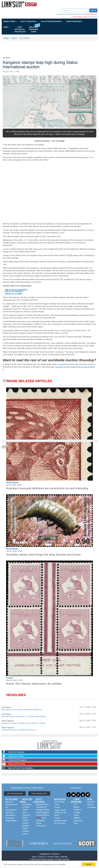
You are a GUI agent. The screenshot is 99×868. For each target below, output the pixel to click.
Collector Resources (52, 21)
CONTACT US (79, 14)
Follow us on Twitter (13, 294)
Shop (6, 27)
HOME (6, 38)
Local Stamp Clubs (59, 803)
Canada (77, 812)
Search (93, 10)
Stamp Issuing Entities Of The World (60, 813)
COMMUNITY (45, 854)
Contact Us (42, 857)
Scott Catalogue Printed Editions (43, 814)
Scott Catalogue (29, 21)
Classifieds (92, 807)
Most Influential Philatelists (20, 29)
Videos (25, 834)
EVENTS (56, 854)
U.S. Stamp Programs (78, 807)
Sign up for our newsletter (16, 290)
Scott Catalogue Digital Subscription (41, 822)
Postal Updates (26, 830)
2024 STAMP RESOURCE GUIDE (34, 29)
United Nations (77, 817)
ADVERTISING (69, 14)
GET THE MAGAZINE (15, 794)
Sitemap (64, 857)
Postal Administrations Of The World (60, 821)
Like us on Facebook (14, 291)
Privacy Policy (54, 857)
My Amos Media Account (12, 803)
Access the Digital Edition (11, 819)
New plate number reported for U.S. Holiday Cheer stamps (24, 716)
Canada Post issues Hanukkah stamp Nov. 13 (19, 730)
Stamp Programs (75, 21)
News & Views (10, 21)
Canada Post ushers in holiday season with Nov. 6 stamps (24, 723)
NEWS (14, 38)
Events (57, 807)
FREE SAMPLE (93, 17)
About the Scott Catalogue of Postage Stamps (43, 807)
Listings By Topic (78, 822)
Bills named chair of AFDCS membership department (22, 710)
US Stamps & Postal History (27, 807)
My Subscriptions (11, 809)
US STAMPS (25, 38)
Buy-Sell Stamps (91, 803)
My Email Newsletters (10, 814)
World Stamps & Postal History (26, 816)
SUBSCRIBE (60, 14)
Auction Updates (26, 824)
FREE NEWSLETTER (39, 794)
